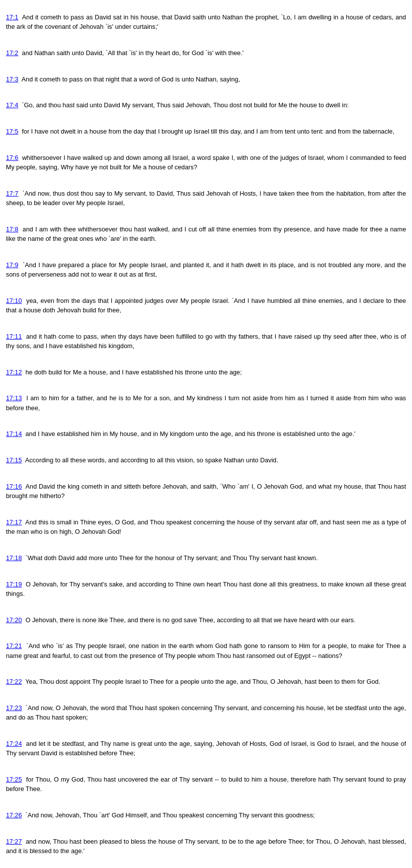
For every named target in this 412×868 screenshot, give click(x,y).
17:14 (14, 434)
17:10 (14, 301)
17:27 (14, 841)
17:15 (14, 460)
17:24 (14, 744)
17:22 (14, 682)
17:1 (12, 17)
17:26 (14, 815)
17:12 (14, 372)
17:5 (12, 131)
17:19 (14, 584)
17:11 (14, 336)
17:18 (14, 558)
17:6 (12, 158)
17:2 (12, 53)
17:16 (14, 486)
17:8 (12, 229)
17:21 (14, 646)
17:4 (12, 105)
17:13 (14, 398)
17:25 (14, 779)
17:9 (12, 265)
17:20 (14, 620)
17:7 (12, 193)
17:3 (12, 79)
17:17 (14, 522)
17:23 (14, 708)
